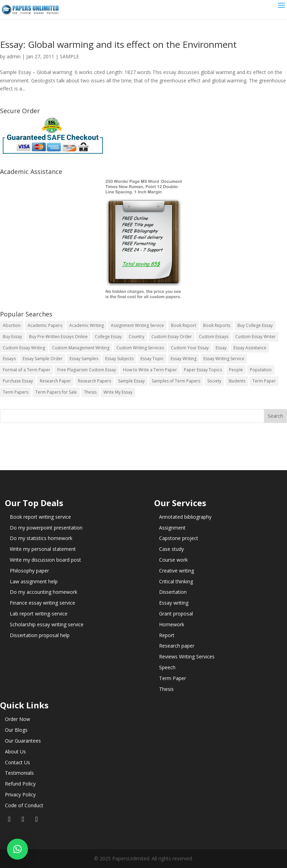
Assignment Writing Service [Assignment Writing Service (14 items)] (137, 325)
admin (14, 56)
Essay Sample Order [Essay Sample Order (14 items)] (43, 359)
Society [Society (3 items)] (214, 381)
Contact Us (17, 762)
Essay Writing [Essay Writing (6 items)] (184, 359)
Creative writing (177, 571)
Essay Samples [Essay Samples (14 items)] (84, 359)
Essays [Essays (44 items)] (9, 359)
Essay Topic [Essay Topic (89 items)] (152, 359)
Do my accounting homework (44, 592)
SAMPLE (69, 56)
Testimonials (19, 773)
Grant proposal (176, 614)
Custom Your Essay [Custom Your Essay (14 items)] (190, 348)
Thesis (166, 689)
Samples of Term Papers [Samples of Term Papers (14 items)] (176, 381)
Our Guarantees (23, 741)
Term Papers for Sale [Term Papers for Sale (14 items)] (56, 392)
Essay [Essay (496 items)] (221, 348)
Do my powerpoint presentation (46, 528)
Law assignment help (34, 581)
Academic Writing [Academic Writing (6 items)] (87, 325)
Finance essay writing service (42, 603)
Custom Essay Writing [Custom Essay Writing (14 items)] (24, 348)
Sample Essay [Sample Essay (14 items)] (131, 381)
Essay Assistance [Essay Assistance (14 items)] (250, 348)
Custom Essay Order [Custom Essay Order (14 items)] (172, 337)
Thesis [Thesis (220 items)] (90, 392)
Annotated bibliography (185, 517)
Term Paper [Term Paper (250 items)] (264, 381)
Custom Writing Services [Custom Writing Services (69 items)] (140, 348)
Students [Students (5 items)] (237, 381)
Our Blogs (16, 730)
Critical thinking (176, 581)
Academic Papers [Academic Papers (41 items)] (45, 325)
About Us (15, 752)
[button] (17, 849)
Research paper (177, 646)
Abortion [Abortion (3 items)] (12, 325)
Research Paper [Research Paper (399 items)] (55, 381)
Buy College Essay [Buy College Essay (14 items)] (255, 325)
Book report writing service (40, 517)
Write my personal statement (43, 549)
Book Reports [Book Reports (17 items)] (217, 325)
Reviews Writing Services (187, 657)
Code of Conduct (24, 805)
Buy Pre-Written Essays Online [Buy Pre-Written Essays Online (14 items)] (58, 337)
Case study (171, 549)
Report (167, 635)
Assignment (172, 528)
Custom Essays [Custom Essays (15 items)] (214, 337)
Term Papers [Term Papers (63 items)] (16, 392)
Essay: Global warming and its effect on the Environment (118, 44)
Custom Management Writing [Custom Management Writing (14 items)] (81, 348)
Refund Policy (20, 784)
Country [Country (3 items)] (137, 337)
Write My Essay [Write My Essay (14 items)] (118, 392)
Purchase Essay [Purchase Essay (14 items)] (18, 381)
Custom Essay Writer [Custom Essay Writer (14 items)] (256, 337)
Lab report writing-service (39, 614)
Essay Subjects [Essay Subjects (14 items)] (119, 359)
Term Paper (173, 678)
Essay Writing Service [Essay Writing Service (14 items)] (224, 359)
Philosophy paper (29, 571)
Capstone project (179, 538)
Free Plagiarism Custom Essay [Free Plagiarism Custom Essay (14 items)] (87, 370)
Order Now (17, 719)
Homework (172, 624)
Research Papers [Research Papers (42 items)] (95, 381)
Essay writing (174, 603)
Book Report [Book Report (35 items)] (184, 325)
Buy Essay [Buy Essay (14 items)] (12, 337)
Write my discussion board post (45, 560)
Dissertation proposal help (40, 635)
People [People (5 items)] (236, 370)
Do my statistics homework (41, 538)
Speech (167, 667)
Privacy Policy (20, 794)
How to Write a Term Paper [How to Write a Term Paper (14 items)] (150, 370)
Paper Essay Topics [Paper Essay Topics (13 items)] (203, 370)
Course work (173, 560)
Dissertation (173, 592)
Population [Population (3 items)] (261, 370)
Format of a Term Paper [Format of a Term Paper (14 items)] (27, 370)
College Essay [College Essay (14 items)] (108, 337)
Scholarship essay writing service (47, 624)
